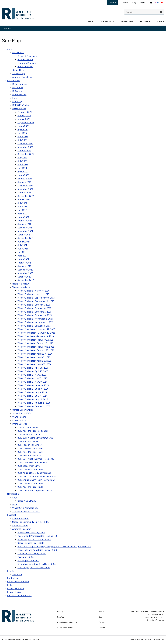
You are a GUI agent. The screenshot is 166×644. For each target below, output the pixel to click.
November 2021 (25, 231)
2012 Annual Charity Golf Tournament (36, 480)
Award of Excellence (22, 77)
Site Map (8, 28)
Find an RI (112, 3)
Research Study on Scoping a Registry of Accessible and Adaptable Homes (54, 546)
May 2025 (22, 133)
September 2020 (26, 280)
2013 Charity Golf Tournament (32, 462)
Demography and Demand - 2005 (34, 567)
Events (160, 21)
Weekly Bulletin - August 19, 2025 (34, 406)
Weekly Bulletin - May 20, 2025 (33, 382)
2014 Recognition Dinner (30, 445)
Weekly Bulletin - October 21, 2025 (34, 312)
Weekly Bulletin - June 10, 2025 (33, 385)
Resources (18, 87)
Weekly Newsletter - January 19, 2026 (36, 333)
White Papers (19, 417)
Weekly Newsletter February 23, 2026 (36, 350)
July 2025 (22, 140)
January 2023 (24, 182)
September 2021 (26, 238)
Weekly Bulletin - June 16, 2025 (33, 389)
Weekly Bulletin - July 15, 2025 (33, 396)
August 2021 (24, 242)
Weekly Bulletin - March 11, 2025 (33, 294)
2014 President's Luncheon (31, 448)
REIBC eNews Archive (18, 581)
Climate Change (20, 525)
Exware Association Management (151, 639)
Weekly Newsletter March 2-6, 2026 (35, 354)
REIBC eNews (19, 108)
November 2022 (25, 189)
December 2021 (25, 228)
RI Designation (19, 84)
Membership (127, 21)
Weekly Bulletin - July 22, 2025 (33, 399)
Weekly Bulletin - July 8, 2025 (32, 392)
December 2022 (25, 186)
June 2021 (23, 249)
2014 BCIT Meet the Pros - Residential (36, 459)
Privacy (60, 612)
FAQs (15, 497)
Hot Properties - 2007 (28, 560)
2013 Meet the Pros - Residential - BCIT (37, 476)
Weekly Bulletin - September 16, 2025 (36, 301)
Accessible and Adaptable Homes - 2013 (37, 550)
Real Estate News (21, 284)
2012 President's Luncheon (31, 483)
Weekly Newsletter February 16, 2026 (36, 347)
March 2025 (23, 126)
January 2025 (24, 115)
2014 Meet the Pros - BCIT (30, 452)
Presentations (19, 420)
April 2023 (23, 172)
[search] (144, 12)
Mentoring (17, 101)
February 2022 (25, 221)
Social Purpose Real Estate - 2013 (34, 539)
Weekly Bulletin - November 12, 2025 (36, 322)
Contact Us (13, 578)
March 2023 (23, 175)
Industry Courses (16, 588)
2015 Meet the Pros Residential (33, 431)
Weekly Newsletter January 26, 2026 (36, 336)
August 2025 (24, 119)
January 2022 (24, 224)
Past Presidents (25, 59)
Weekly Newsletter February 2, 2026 (35, 340)
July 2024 (22, 157)
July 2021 (22, 245)
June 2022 (23, 207)
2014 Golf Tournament (28, 441)
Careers (125, 3)
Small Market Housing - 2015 (31, 532)
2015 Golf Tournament (28, 427)
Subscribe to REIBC (22, 413)
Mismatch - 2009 (26, 557)
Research (145, 21)
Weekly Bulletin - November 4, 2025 (35, 319)
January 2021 (24, 266)
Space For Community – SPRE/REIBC (31, 522)
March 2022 (23, 217)
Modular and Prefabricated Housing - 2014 (39, 536)
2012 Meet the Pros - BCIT (30, 487)
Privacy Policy (14, 592)
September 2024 (26, 154)
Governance (18, 52)
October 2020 (24, 277)
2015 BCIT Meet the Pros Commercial (36, 438)
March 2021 (23, 259)
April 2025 (23, 129)
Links (10, 585)
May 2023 (22, 168)
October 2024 (24, 150)
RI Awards (17, 91)
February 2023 (25, 179)
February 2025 (25, 112)
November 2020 (25, 273)
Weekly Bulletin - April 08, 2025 (33, 368)
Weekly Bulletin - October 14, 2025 (34, 308)
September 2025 (26, 122)
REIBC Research (20, 518)
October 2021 (24, 235)
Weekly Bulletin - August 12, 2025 (34, 403)
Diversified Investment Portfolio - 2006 (37, 564)
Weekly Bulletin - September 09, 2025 (36, 298)
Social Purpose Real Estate (31, 543)
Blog (134, 3)
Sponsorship (18, 73)
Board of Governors (27, 56)
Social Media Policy (27, 501)
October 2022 (24, 193)
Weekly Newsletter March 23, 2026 (34, 364)
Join (15, 504)
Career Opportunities (23, 410)
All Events (17, 574)
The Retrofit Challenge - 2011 (32, 553)
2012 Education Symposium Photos (35, 490)
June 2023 (23, 165)
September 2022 (26, 196)
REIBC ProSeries (21, 105)
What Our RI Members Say (25, 508)
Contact (102, 628)
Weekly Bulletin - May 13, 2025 (32, 378)
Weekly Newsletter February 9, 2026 (35, 343)
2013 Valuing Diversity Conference (34, 473)
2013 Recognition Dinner (29, 466)
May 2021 (22, 252)
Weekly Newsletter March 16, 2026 (34, 361)
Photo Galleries (20, 424)
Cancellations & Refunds (19, 595)
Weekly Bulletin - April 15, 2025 (33, 371)
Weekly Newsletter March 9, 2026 (34, 357)
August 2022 (24, 200)
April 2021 (22, 256)
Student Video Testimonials (26, 511)
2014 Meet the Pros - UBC (30, 455)
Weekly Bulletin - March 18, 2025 (34, 291)
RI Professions (19, 94)
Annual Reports (25, 66)
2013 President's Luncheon (31, 469)
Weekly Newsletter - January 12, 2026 (36, 329)
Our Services (107, 21)
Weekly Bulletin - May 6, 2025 (32, 375)
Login (142, 3)
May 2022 (22, 210)
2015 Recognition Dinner (29, 434)
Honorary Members (27, 63)
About (91, 21)
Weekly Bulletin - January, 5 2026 (34, 326)
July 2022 (22, 203)
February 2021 (25, 263)
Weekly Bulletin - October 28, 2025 (35, 315)
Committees (18, 70)
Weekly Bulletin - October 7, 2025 (34, 305)
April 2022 (23, 214)
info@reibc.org (158, 620)
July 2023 (22, 161)
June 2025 (23, 136)
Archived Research (22, 529)
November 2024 (25, 147)
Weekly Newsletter (22, 287)
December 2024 (25, 143)
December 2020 (25, 270)
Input (15, 98)
